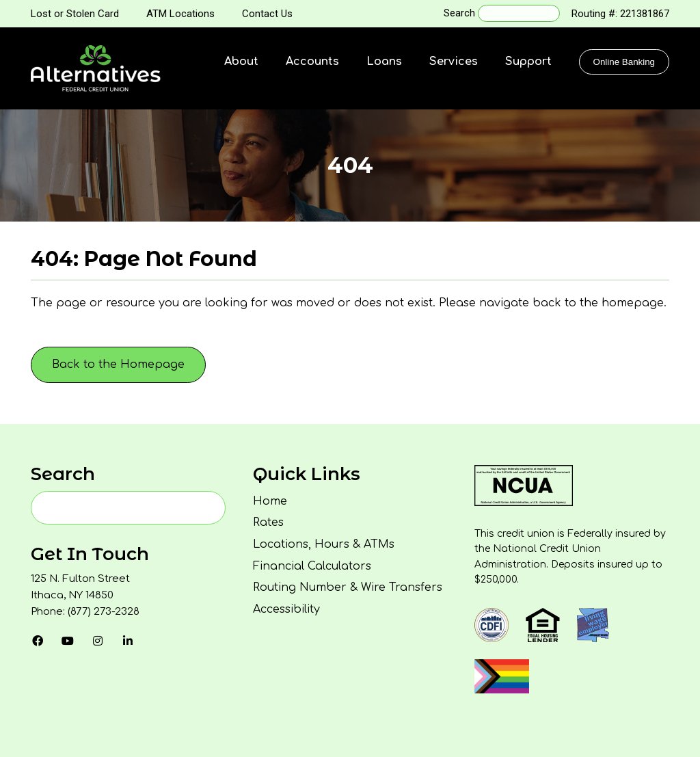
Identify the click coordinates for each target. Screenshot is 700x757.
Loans (384, 62)
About (241, 62)
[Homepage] (96, 68)
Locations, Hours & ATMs (324, 544)
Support (528, 62)
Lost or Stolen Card (75, 14)
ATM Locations (180, 14)
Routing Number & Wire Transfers (348, 587)
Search (459, 13)
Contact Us (267, 14)
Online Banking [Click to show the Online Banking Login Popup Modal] (624, 62)
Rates (268, 522)
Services (454, 62)
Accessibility (286, 609)
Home (270, 501)
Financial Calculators (312, 566)
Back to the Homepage (118, 364)
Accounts (312, 62)
